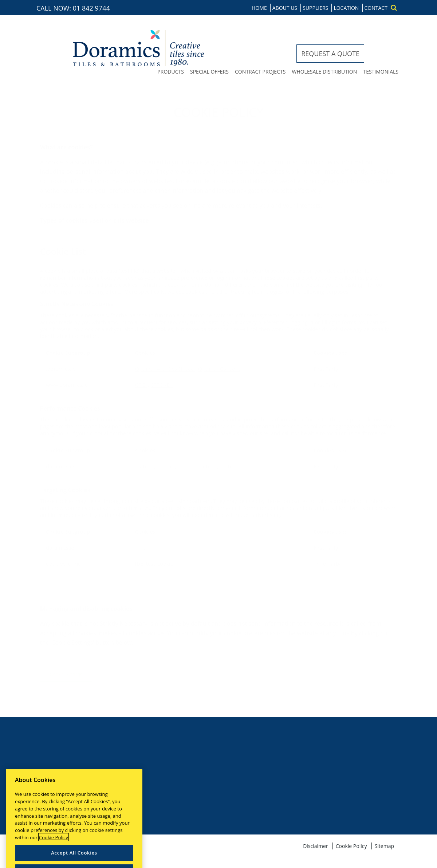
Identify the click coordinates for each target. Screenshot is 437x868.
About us (285, 8)
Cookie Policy (351, 846)
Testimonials (381, 72)
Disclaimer (315, 846)
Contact (376, 8)
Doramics (138, 48)
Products (171, 72)
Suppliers (315, 8)
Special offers (209, 72)
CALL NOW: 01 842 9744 (73, 8)
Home (259, 8)
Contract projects (260, 72)
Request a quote (330, 54)
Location (346, 8)
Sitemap (384, 846)
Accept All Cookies (74, 857)
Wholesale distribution (324, 72)
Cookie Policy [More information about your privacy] (54, 842)
